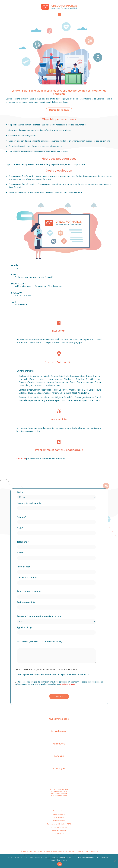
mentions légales (68, 684)
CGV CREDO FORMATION (59, 827)
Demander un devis (59, 110)
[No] (115, 861)
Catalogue (59, 768)
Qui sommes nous (59, 719)
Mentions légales (59, 821)
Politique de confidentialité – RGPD (59, 824)
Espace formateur (59, 814)
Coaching (59, 756)
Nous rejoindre (59, 817)
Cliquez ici (21, 459)
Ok (60, 864)
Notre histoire (59, 731)
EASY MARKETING (59, 834)
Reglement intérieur (59, 830)
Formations (59, 744)
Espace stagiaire (59, 811)
